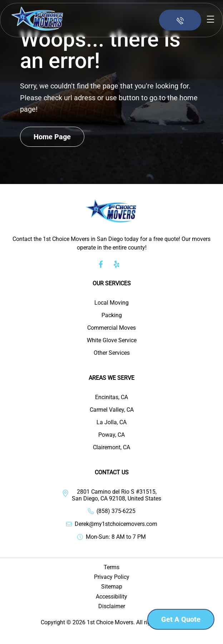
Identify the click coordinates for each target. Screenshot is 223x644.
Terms (111, 567)
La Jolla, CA (111, 422)
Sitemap (112, 587)
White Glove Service (112, 340)
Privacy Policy (112, 577)
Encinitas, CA (111, 397)
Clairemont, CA (111, 447)
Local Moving (111, 303)
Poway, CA (111, 435)
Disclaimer (112, 606)
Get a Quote (181, 619)
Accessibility (111, 597)
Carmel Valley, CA (112, 410)
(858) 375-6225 (116, 511)
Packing (112, 315)
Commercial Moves (111, 328)
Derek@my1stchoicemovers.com (116, 524)
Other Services (112, 353)
